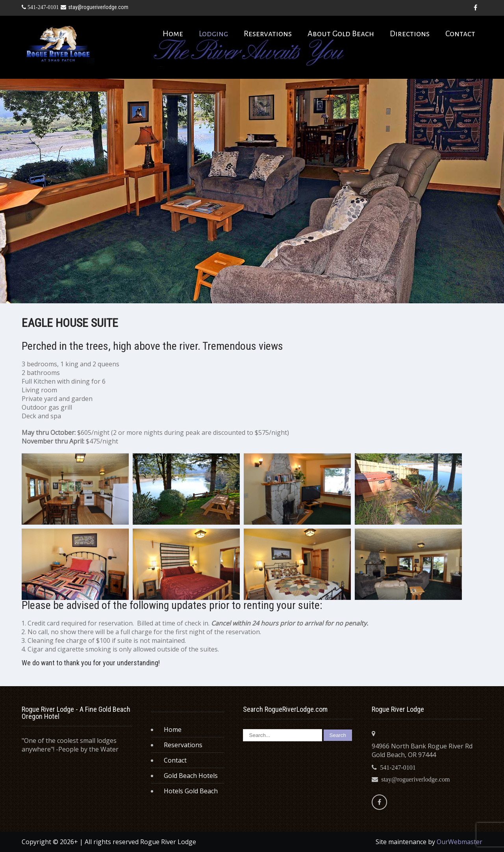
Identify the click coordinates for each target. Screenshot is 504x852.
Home (173, 33)
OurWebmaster (460, 842)
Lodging (213, 33)
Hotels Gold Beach (191, 791)
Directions (410, 33)
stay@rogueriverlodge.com (94, 7)
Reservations (268, 33)
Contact (460, 33)
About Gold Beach (341, 33)
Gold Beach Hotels (191, 776)
